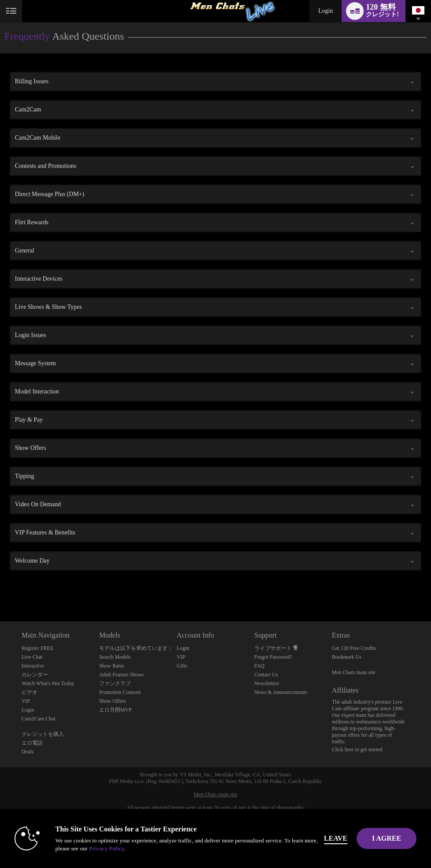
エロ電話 (32, 743)
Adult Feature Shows (121, 675)
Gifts (182, 666)
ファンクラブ (115, 683)
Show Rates (112, 666)
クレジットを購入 (43, 734)
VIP (26, 701)
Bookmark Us (347, 657)
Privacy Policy (107, 848)
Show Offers (112, 701)
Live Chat (32, 657)
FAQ (260, 666)
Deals (28, 752)
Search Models (115, 657)
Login (326, 11)
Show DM (0, 588)
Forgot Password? (273, 657)
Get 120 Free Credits (354, 648)
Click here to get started (357, 749)
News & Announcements (281, 692)
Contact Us (266, 675)
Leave (336, 838)
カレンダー (35, 675)
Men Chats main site (354, 672)
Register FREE (37, 648)
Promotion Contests (120, 692)
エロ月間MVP (115, 710)
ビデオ (29, 692)
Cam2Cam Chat (39, 719)
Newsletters (267, 683)
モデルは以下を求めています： (136, 648)
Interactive (33, 666)
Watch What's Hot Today (48, 683)
